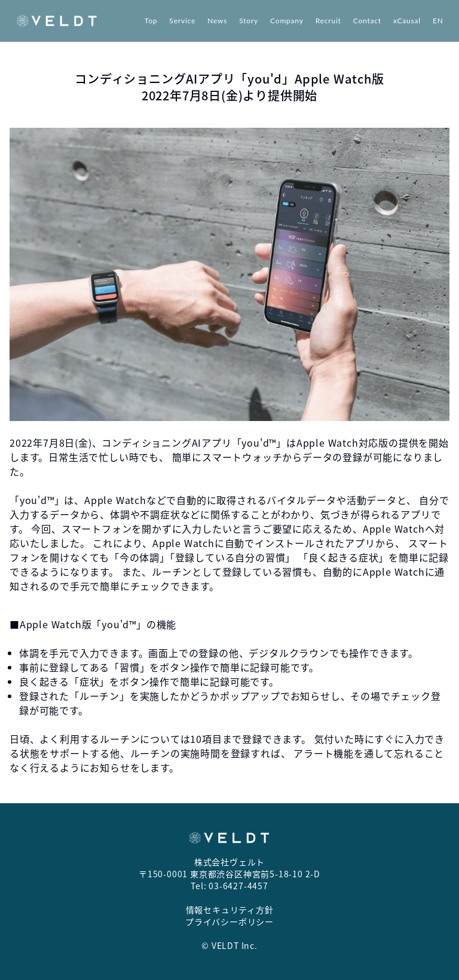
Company (287, 21)
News (217, 21)
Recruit (328, 21)
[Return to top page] (57, 21)
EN (438, 21)
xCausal (407, 21)
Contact (367, 21)
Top (151, 21)
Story (249, 21)
